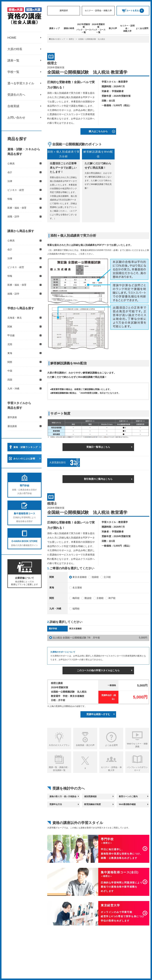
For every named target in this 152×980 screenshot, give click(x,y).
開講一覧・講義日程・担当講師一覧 (59, 769)
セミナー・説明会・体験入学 (98, 11)
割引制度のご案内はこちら (98, 479)
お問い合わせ (16, 117)
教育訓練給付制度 (92, 804)
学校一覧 (13, 72)
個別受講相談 (90, 796)
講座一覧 (13, 60)
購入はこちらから (98, 131)
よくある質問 (142, 28)
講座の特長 (69, 28)
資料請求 (64, 11)
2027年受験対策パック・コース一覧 (84, 28)
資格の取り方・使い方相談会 (63, 796)
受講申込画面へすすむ (98, 714)
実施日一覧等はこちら (98, 447)
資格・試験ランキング (26, 447)
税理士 (72, 39)
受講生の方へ (16, 95)
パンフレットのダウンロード (137, 769)
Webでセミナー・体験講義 (137, 745)
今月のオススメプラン (59, 745)
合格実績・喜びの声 (85, 745)
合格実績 (13, 106)
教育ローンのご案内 (128, 796)
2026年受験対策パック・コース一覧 (98, 28)
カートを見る (133, 11)
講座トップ (54, 28)
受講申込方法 (56, 804)
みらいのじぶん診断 (24, 459)
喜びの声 (113, 28)
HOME (12, 38)
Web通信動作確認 (127, 804)
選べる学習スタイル (21, 83)
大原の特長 (15, 49)
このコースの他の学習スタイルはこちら (98, 670)
